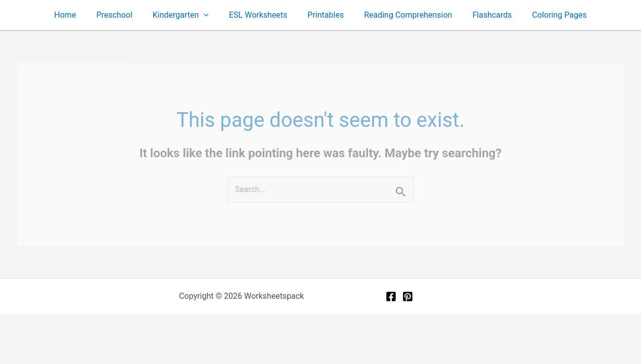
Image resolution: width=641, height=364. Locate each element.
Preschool (124, 15)
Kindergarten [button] (187, 15)
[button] (210, 15)
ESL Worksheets (260, 15)
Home (79, 15)
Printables (324, 15)
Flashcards (482, 15)
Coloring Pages (545, 15)
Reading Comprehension (402, 15)
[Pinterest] (408, 297)
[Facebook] (391, 297)
